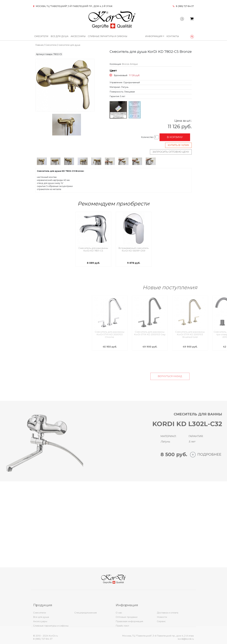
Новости (162, 634)
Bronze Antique (130, 64)
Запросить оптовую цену (171, 152)
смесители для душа (69, 45)
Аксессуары (78, 36)
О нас (119, 629)
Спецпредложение (86, 629)
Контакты (173, 36)
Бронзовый (121, 75)
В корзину (175, 137)
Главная (39, 45)
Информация (154, 36)
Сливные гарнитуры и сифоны (108, 36)
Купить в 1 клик (178, 145)
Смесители (41, 36)
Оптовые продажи (127, 634)
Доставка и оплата (168, 629)
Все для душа (60, 36)
